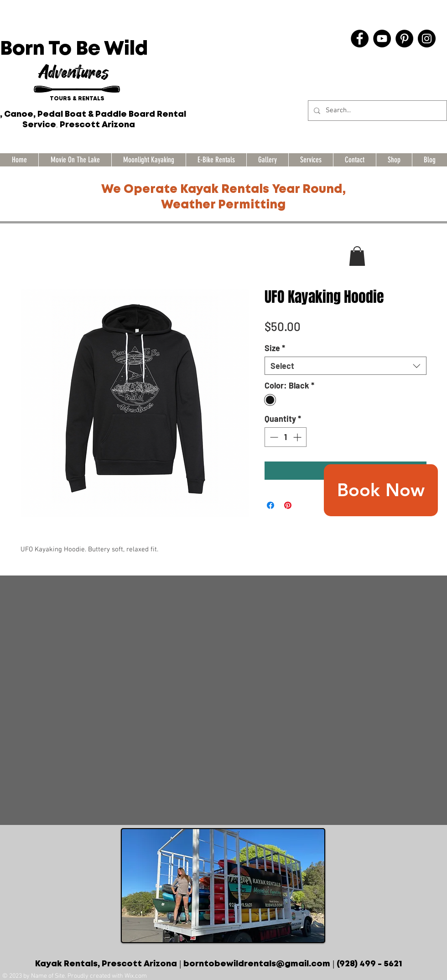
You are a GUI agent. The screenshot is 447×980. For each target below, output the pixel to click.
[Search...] (377, 111)
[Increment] (298, 437)
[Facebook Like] (393, 59)
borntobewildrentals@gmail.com (257, 964)
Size (275, 348)
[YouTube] (382, 39)
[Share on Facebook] (270, 505)
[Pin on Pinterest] (288, 505)
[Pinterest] (404, 39)
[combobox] (346, 366)
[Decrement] (273, 437)
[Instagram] (427, 39)
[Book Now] (381, 490)
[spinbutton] (286, 437)
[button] (357, 256)
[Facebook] (360, 39)
